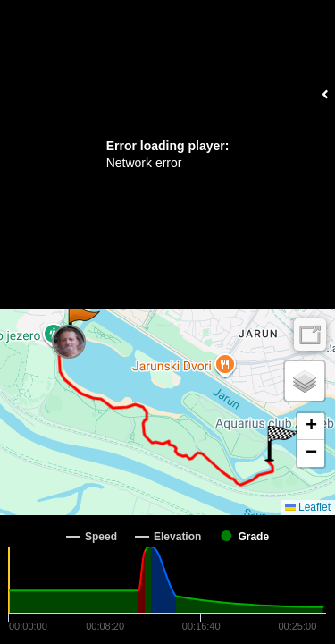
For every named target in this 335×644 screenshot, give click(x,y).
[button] (83, 325)
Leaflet (308, 507)
